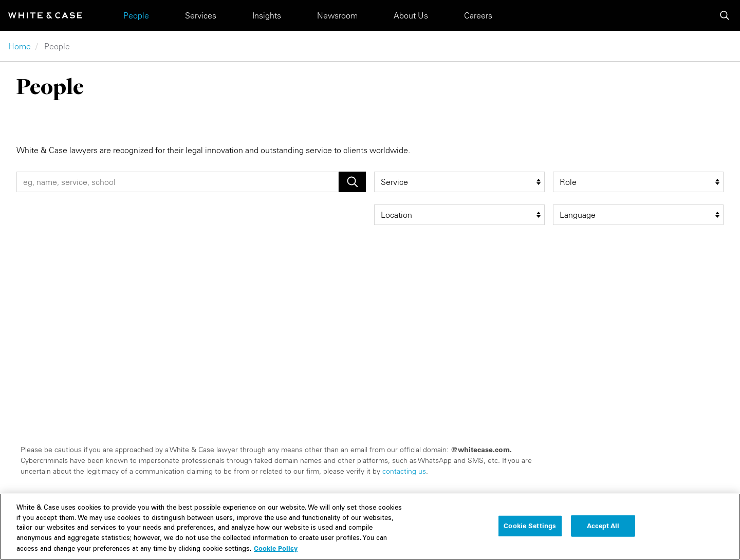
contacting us (404, 471)
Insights (267, 15)
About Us (411, 15)
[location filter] (459, 215)
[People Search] (178, 182)
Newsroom (337, 15)
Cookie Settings (530, 529)
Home (20, 46)
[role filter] (638, 182)
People (136, 15)
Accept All (603, 529)
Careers (478, 15)
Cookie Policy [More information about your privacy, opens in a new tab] (276, 552)
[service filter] (459, 182)
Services (201, 15)
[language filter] (638, 215)
